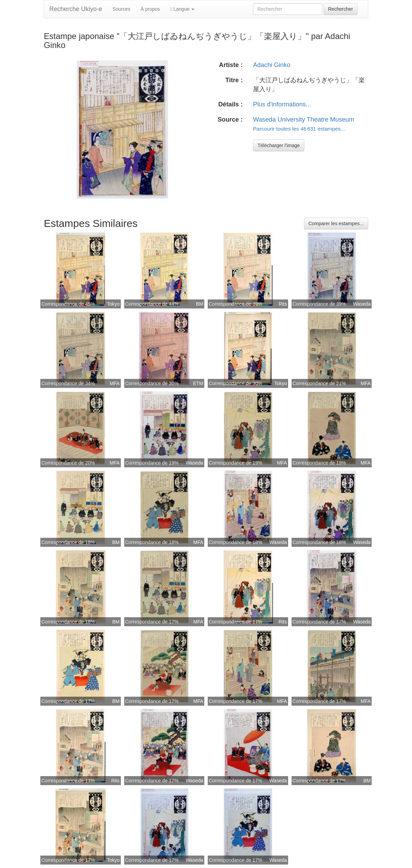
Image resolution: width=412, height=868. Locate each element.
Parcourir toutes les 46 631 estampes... (299, 129)
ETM (198, 383)
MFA (115, 383)
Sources (121, 9)
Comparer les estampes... (336, 223)
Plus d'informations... (282, 104)
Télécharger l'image (279, 145)
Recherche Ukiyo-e (76, 9)
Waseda (362, 304)
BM (200, 304)
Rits (283, 304)
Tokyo (113, 304)
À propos (150, 9)
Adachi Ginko (272, 65)
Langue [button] (182, 9)
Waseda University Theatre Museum (303, 120)
